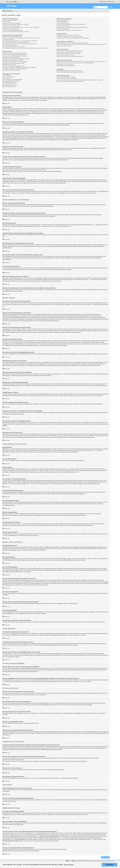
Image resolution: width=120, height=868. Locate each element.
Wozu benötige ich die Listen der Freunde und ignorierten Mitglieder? (72, 43)
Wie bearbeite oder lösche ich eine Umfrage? (13, 60)
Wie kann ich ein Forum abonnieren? (65, 64)
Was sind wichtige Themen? (9, 84)
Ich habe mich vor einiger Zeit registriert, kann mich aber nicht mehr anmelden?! (21, 27)
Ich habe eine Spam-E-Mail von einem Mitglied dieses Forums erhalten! (73, 38)
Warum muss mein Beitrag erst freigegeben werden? (15, 69)
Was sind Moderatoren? (62, 22)
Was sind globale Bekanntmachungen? (11, 81)
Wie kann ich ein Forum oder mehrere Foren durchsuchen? (70, 51)
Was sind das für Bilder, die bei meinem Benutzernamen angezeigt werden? (20, 44)
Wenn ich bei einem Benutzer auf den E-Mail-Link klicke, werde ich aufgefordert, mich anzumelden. (25, 48)
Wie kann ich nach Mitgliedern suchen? (66, 55)
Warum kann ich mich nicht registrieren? (12, 23)
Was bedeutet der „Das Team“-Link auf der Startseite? (69, 30)
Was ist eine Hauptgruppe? (63, 29)
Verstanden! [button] (109, 865)
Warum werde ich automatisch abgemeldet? (13, 30)
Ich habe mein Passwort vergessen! (11, 29)
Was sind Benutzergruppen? (63, 23)
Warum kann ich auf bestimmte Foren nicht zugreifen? (15, 62)
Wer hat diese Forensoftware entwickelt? (66, 77)
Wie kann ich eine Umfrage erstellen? (11, 57)
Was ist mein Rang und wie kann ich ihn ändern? (14, 47)
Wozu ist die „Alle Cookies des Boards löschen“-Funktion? (16, 32)
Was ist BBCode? (7, 75)
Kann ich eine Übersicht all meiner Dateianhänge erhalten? (70, 72)
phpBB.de (102, 246)
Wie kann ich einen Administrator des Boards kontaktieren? (70, 81)
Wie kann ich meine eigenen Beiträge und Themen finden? (70, 56)
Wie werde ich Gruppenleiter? (63, 26)
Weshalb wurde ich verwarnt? (9, 65)
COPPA (85, 134)
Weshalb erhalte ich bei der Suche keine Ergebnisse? (69, 52)
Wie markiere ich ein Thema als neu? (11, 70)
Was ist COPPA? (6, 22)
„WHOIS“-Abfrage (9, 835)
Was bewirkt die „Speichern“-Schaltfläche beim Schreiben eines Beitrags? (19, 67)
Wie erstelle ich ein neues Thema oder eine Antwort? (15, 53)
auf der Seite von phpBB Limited (47, 815)
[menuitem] (16, 2)
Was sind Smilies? (7, 78)
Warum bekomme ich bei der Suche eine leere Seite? (69, 54)
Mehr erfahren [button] (69, 865)
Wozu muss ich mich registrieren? (10, 20)
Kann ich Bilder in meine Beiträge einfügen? (13, 79)
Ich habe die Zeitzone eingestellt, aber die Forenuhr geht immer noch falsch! (20, 41)
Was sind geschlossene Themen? (10, 85)
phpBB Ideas (74, 823)
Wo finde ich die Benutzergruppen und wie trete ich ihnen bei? (71, 24)
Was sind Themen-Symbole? (9, 87)
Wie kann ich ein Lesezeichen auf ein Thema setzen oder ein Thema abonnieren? (75, 63)
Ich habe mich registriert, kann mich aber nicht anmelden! (16, 24)
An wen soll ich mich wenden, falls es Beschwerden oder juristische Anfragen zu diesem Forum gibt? (80, 80)
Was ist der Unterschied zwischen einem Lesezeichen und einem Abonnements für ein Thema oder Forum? (81, 61)
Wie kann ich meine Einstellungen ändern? (12, 37)
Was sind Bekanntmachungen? (10, 82)
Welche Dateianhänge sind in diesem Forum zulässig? (69, 71)
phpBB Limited (91, 246)
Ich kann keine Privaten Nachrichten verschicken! (68, 35)
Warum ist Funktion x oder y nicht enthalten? (67, 78)
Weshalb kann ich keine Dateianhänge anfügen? (14, 63)
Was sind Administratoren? (63, 20)
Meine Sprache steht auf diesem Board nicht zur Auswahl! (16, 42)
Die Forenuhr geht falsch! (8, 39)
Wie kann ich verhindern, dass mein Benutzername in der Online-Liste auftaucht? (21, 38)
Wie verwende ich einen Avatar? (10, 45)
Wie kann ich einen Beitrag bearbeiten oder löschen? (15, 54)
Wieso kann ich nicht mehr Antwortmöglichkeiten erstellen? (16, 59)
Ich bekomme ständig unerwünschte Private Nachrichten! (70, 37)
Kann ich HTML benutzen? (9, 77)
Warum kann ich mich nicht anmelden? (11, 26)
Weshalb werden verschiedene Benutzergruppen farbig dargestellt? (72, 27)
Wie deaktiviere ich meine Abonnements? (66, 66)
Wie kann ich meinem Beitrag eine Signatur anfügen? (15, 56)
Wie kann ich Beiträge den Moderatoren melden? (14, 66)
